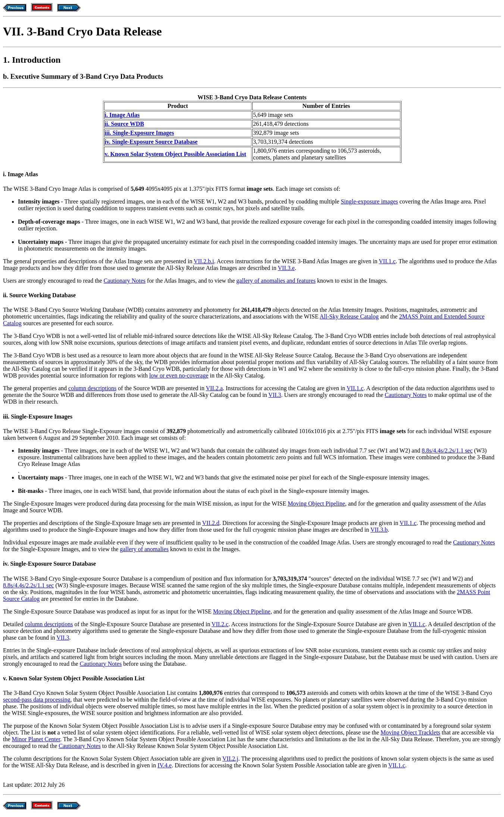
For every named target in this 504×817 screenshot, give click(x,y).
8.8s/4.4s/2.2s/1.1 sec (447, 451)
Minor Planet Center (36, 739)
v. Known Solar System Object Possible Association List (176, 154)
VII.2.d (211, 523)
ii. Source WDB (125, 124)
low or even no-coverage (179, 375)
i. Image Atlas (122, 115)
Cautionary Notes (125, 281)
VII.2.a (214, 388)
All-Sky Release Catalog (349, 316)
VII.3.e (286, 268)
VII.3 (275, 395)
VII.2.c (220, 624)
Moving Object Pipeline (316, 504)
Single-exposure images (369, 201)
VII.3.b (379, 530)
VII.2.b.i (204, 261)
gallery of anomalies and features (276, 281)
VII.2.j (230, 759)
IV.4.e (165, 765)
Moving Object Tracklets (410, 732)
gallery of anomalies (144, 549)
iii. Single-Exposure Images (140, 133)
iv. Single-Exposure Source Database (151, 142)
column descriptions (92, 388)
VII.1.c (387, 261)
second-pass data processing (37, 700)
